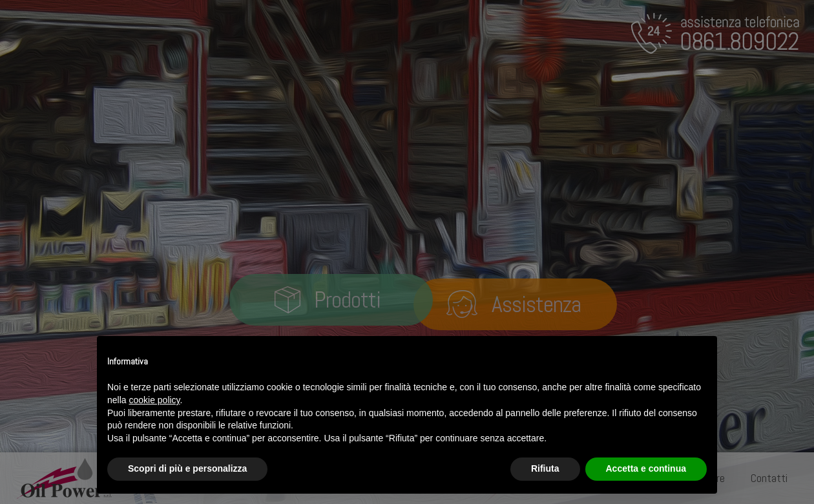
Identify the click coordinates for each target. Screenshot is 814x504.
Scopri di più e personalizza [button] (187, 468)
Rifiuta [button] (545, 468)
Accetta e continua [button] (646, 468)
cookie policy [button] (154, 400)
